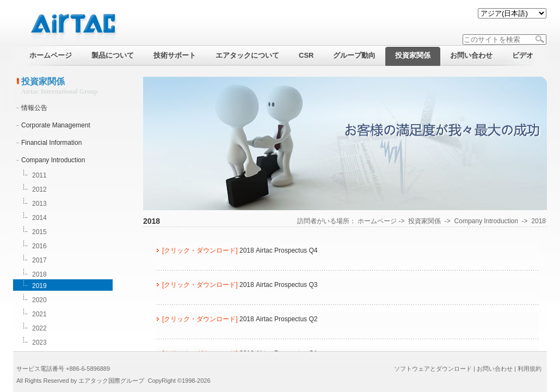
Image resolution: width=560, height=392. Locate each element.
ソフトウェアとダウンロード (433, 369)
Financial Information (51, 143)
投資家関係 (424, 221)
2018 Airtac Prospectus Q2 (278, 319)
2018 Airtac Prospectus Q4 (278, 250)
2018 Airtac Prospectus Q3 (278, 285)
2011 (39, 175)
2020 (39, 300)
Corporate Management (56, 125)
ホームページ (377, 221)
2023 (39, 342)
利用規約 (530, 369)
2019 (39, 286)
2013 (39, 204)
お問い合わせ (495, 369)
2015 (39, 232)
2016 (39, 246)
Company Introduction (53, 160)
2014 (39, 218)
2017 (39, 260)
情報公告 (34, 108)
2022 (39, 328)
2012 (39, 189)
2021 (39, 314)
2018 (39, 274)
